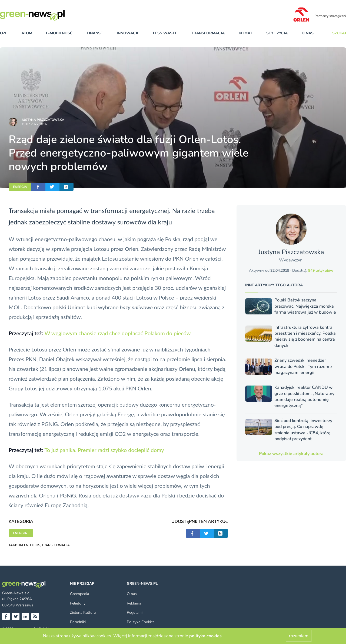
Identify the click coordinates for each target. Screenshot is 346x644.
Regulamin (136, 613)
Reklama (134, 603)
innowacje (128, 33)
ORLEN (23, 545)
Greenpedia (79, 594)
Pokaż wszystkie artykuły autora (291, 454)
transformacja (208, 33)
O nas (308, 33)
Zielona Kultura (83, 613)
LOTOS (35, 545)
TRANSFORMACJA (56, 545)
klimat (246, 33)
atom (27, 33)
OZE (4, 33)
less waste (165, 33)
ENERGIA (20, 187)
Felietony (78, 603)
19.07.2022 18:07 (35, 124)
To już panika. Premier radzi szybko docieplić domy (104, 450)
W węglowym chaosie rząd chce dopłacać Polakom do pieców (118, 333)
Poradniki (78, 622)
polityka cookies (205, 636)
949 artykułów (321, 270)
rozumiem (299, 636)
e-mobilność (59, 33)
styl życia (277, 33)
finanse (95, 33)
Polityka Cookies (141, 622)
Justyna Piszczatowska (43, 120)
